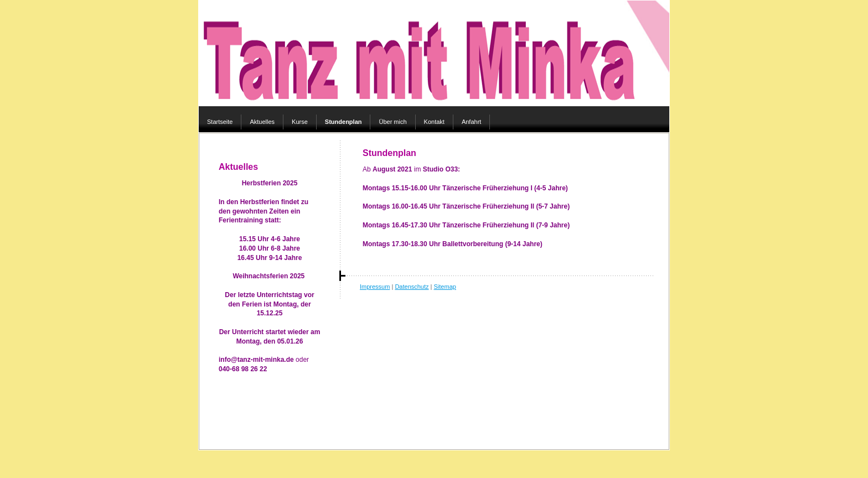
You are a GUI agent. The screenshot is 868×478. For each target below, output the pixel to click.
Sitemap (445, 287)
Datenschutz (412, 287)
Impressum (375, 287)
